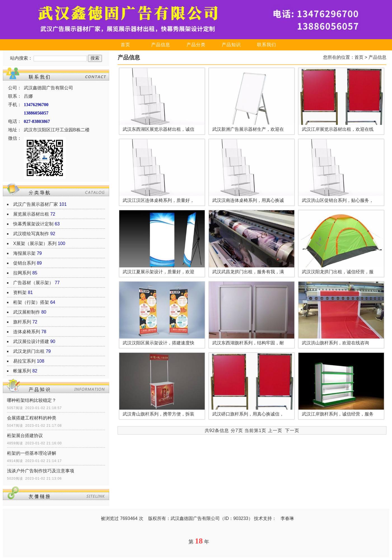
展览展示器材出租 (31, 214)
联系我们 (267, 45)
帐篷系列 (22, 371)
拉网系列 (22, 273)
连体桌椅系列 (27, 332)
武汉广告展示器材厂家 (36, 204)
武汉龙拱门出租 (29, 351)
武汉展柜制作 (27, 312)
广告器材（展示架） (33, 283)
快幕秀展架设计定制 (33, 224)
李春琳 (287, 518)
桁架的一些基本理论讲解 (32, 453)
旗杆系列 (22, 322)
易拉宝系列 (24, 361)
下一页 (292, 431)
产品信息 (161, 45)
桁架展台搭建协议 (25, 436)
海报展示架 (24, 253)
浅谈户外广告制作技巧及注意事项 (41, 471)
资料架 (20, 292)
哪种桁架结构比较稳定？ (32, 400)
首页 (125, 45)
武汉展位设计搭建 (31, 341)
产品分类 (196, 45)
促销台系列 (24, 263)
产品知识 (231, 45)
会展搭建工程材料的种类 (32, 418)
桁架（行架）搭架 (31, 302)
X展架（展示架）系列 (35, 243)
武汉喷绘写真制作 (31, 234)
